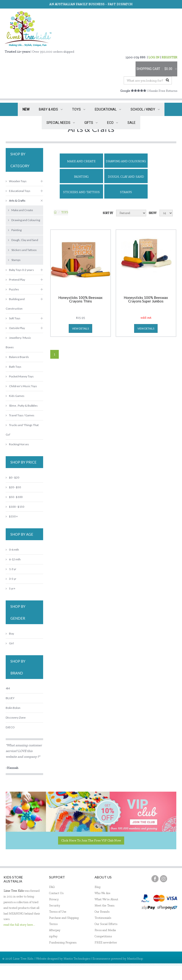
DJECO (10, 727)
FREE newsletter (106, 942)
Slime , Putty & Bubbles (22, 406)
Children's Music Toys (21, 386)
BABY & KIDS (51, 109)
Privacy (54, 899)
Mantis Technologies (77, 959)
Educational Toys (18, 191)
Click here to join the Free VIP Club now (91, 840)
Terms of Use (58, 912)
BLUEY (10, 698)
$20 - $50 (13, 487)
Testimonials (103, 918)
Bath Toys (14, 367)
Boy (10, 634)
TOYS (79, 109)
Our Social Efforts (106, 924)
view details (80, 328)
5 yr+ (11, 588)
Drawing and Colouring (126, 161)
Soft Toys (13, 318)
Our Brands (102, 912)
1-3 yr (11, 569)
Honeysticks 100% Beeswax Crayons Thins (80, 300)
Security (55, 905)
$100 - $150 (15, 507)
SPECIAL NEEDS (61, 123)
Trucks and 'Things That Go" (22, 430)
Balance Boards (17, 357)
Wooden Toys (16, 181)
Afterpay (55, 930)
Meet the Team (105, 905)
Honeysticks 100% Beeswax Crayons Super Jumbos (146, 300)
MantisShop (135, 959)
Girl (10, 643)
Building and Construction (15, 304)
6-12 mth (13, 559)
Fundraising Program (63, 942)
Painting (81, 177)
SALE (132, 123)
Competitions (103, 936)
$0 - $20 (12, 477)
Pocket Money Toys (20, 376)
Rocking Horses (17, 444)
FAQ (52, 887)
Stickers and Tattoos (81, 192)
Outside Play (15, 328)
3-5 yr (11, 579)
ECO (113, 123)
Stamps (126, 192)
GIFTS (91, 123)
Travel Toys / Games (20, 415)
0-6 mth (12, 550)
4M (8, 688)
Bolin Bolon (13, 708)
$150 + (12, 516)
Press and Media (105, 930)
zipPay (53, 936)
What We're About (106, 899)
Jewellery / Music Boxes (18, 342)
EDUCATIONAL (108, 109)
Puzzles (12, 289)
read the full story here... (19, 925)
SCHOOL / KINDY (145, 109)
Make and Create (81, 161)
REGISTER (169, 57)
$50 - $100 (14, 497)
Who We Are (102, 893)
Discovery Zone (16, 718)
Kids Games (15, 396)
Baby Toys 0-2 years (20, 270)
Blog (98, 887)
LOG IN (154, 57)
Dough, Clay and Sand (126, 177)
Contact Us (56, 893)
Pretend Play (15, 280)
